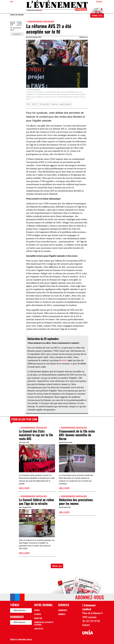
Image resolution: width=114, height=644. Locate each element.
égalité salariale (65, 104)
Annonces (62, 614)
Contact (86, 625)
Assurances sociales (41, 22)
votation (54, 104)
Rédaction (38, 618)
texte (64, 361)
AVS (28, 104)
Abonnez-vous (97, 15)
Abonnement (63, 610)
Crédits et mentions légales (21, 640)
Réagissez (17, 34)
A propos (38, 614)
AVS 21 (35, 104)
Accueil (37, 610)
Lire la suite (24, 488)
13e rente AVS (44, 104)
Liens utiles (39, 629)
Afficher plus (57, 566)
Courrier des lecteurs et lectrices (44, 623)
